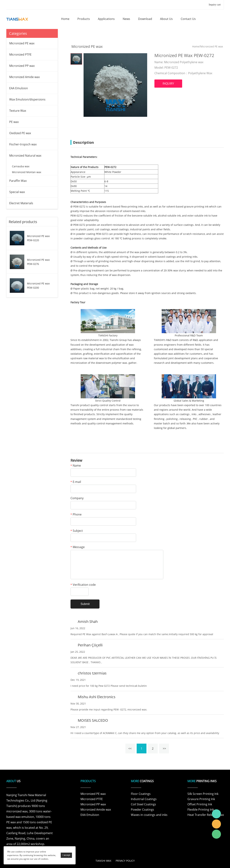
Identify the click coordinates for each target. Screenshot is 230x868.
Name (76, 466)
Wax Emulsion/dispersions (27, 99)
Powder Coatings (142, 810)
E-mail (76, 482)
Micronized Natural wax (25, 156)
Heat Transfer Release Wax (206, 815)
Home (196, 46)
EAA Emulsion (19, 88)
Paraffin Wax (18, 181)
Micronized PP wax (22, 66)
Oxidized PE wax (20, 133)
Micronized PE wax (22, 43)
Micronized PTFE (20, 54)
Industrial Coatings (144, 799)
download (145, 19)
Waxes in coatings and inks (149, 815)
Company (77, 498)
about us (166, 19)
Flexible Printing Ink (201, 810)
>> (164, 749)
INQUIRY (168, 83)
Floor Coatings (141, 794)
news (126, 19)
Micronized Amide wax (24, 77)
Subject (77, 531)
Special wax (17, 192)
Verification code (83, 585)
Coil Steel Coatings (143, 804)
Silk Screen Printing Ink (203, 794)
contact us (188, 19)
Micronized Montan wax (27, 172)
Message (78, 547)
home (65, 19)
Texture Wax (18, 111)
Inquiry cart (215, 5)
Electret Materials (21, 203)
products (84, 19)
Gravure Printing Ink (201, 799)
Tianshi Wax (216, 814)
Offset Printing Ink (200, 804)
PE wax (14, 122)
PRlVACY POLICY (125, 861)
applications (106, 19)
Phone (76, 515)
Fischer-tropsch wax (23, 144)
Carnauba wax (21, 166)
